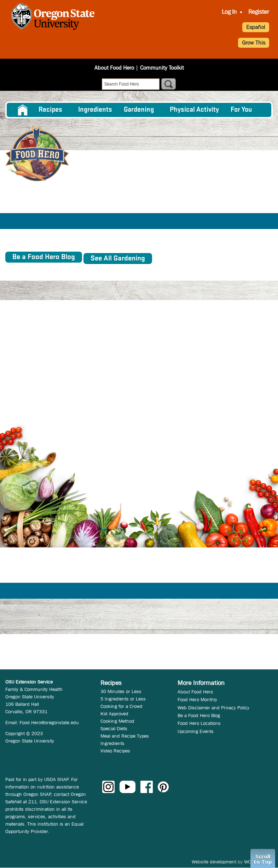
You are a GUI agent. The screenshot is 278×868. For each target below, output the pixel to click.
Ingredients (95, 110)
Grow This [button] (254, 43)
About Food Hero (114, 68)
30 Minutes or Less (121, 691)
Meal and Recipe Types (125, 736)
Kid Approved (114, 714)
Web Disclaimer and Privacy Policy (213, 708)
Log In (229, 12)
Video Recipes (115, 751)
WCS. (250, 862)
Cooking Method (117, 721)
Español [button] (256, 27)
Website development (214, 862)
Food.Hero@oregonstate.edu (49, 722)
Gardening (139, 110)
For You (241, 110)
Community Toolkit (162, 68)
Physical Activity (194, 110)
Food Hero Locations (199, 723)
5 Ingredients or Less (123, 699)
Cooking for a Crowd (121, 706)
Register (259, 12)
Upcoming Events (196, 731)
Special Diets (114, 728)
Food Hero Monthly (197, 699)
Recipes (50, 110)
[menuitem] (22, 110)
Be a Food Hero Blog (199, 715)
